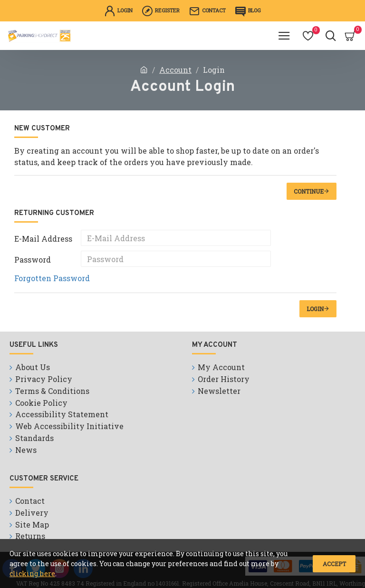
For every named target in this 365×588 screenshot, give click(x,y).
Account (175, 70)
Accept (334, 564)
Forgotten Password (52, 278)
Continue (309, 191)
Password (33, 260)
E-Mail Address (43, 239)
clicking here (32, 573)
